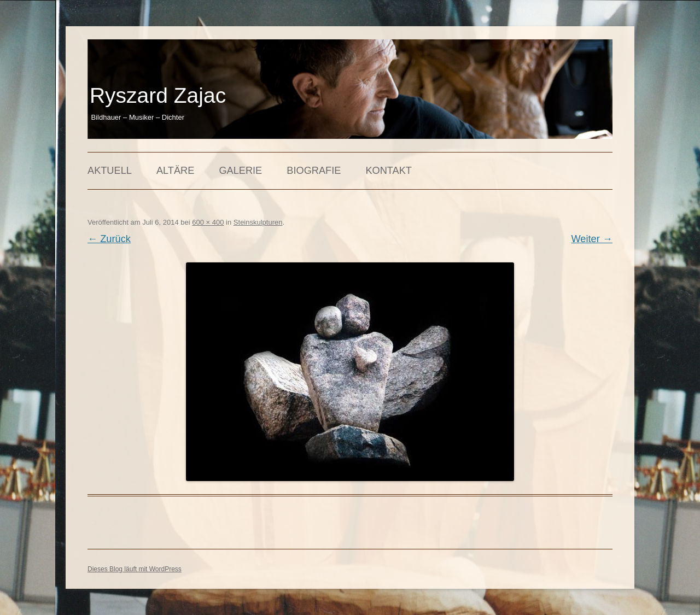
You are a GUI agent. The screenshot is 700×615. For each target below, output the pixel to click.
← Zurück (109, 239)
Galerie (240, 171)
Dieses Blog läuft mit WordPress (135, 569)
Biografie (314, 171)
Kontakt (389, 171)
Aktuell (110, 171)
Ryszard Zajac (158, 95)
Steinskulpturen (258, 222)
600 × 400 (208, 222)
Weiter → (592, 239)
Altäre (175, 171)
